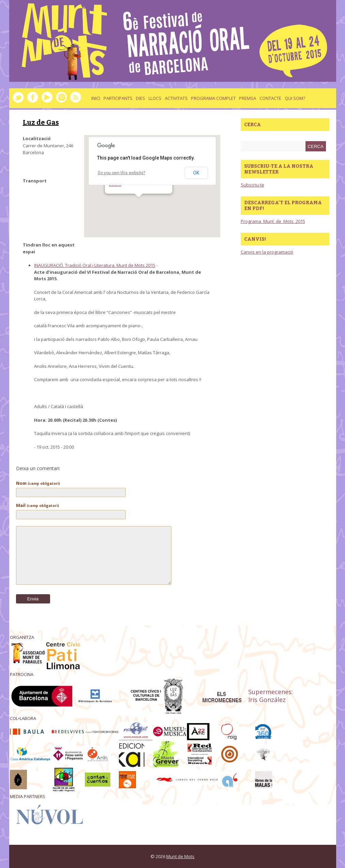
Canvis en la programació (267, 252)
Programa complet (213, 98)
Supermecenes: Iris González (271, 696)
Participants (118, 98)
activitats (176, 98)
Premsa (248, 98)
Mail (37, 505)
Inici (96, 98)
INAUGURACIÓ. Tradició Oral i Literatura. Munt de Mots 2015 (95, 265)
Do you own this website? (121, 173)
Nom (38, 483)
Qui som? (295, 98)
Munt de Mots (180, 856)
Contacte (270, 98)
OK (196, 173)
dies (140, 98)
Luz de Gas (41, 122)
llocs (155, 98)
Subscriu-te (253, 185)
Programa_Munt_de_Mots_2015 (273, 221)
